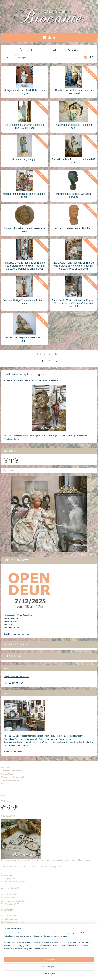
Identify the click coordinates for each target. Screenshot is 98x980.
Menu (49, 37)
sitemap (47, 974)
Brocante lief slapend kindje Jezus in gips (24, 339)
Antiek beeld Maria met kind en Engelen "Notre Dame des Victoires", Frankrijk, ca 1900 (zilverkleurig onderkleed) (24, 266)
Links (4, 795)
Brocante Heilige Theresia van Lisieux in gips (24, 302)
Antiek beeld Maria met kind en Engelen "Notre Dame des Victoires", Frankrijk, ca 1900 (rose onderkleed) (74, 266)
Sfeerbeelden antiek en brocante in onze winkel (73, 92)
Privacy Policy (7, 774)
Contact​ (6, 784)
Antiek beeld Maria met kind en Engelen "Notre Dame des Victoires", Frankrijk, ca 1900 (74, 303)
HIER (10, 634)
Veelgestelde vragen (10, 780)
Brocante (8, 752)
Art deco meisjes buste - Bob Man (73, 228)
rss (52, 974)
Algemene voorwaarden (12, 771)
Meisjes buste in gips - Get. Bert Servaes (74, 195)
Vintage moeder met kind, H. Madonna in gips (25, 92)
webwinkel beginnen (62, 974)
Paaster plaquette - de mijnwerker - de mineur (24, 230)
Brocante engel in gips (25, 159)
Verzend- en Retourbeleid (12, 777)
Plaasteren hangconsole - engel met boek (73, 126)
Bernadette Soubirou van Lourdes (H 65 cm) (74, 161)
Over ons (5, 768)
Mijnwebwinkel (86, 974)
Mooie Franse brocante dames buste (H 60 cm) (25, 195)
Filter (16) (26, 50)
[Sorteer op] (72, 50)
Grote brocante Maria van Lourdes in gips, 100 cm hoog (24, 126)
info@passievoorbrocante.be (16, 677)
